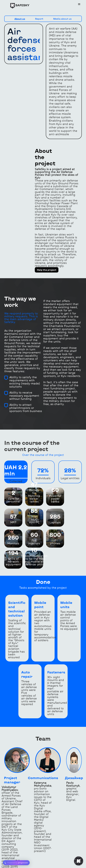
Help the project (47, 270)
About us (20, 19)
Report (39, 19)
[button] (79, 4)
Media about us (62, 19)
